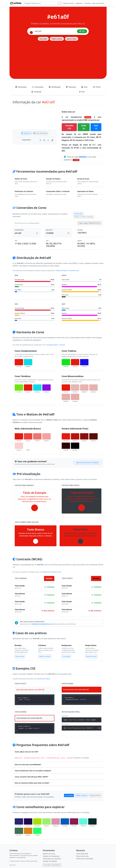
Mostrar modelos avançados (84, 217)
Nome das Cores (82, 856)
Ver (82, 31)
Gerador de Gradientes (51, 856)
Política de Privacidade (85, 859)
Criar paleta (66, 656)
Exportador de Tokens (44, 679)
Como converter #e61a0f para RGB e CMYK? (31, 777)
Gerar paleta (43, 39)
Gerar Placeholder (41, 133)
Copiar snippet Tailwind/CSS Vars (89, 223)
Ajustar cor (26, 133)
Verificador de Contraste (52, 859)
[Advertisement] (58, 57)
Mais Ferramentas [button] (98, 3)
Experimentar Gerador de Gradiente (87, 463)
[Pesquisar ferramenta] (40, 3)
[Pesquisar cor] (55, 31)
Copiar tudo (78, 214)
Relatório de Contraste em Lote (52, 572)
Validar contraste (57, 39)
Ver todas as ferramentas (52, 865)
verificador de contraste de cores (41, 624)
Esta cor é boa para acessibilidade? (28, 765)
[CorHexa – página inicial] (16, 3)
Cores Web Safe (82, 854)
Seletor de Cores (49, 854)
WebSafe (83, 157)
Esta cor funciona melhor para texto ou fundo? (32, 783)
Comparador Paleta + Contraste (55, 345)
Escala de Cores (74, 271)
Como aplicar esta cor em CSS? (27, 752)
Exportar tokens (72, 39)
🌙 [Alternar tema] (59, 3)
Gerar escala (20, 656)
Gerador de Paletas (61, 271)
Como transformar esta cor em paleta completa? (33, 771)
